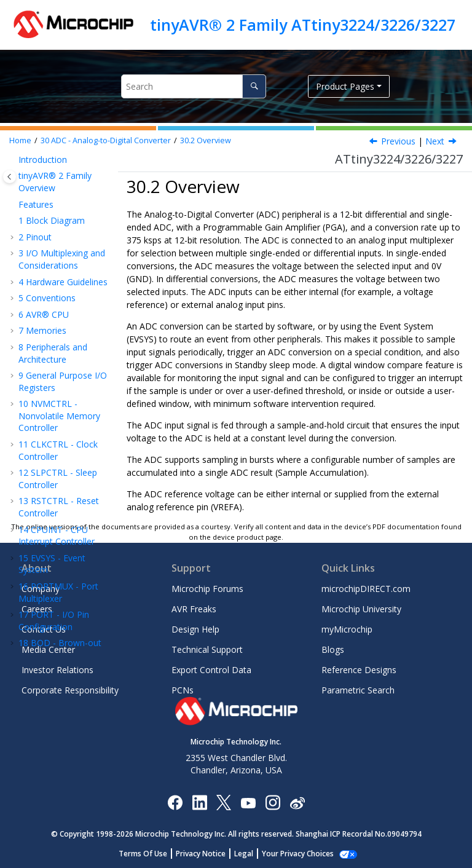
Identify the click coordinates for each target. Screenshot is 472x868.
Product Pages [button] (345, 86)
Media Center (48, 649)
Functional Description (57, 372)
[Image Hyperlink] (248, 803)
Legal (250, 854)
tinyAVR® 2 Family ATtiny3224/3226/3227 (303, 25)
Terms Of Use (150, 854)
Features (54, 276)
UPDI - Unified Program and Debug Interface (59, 463)
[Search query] (194, 86)
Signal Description (60, 344)
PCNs (183, 690)
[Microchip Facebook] (175, 802)
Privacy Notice (207, 854)
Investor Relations (57, 670)
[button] (14, 192)
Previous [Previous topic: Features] (398, 141)
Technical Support (207, 649)
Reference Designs (359, 670)
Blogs (333, 649)
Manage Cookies (298, 854)
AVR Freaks (194, 609)
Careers (37, 609)
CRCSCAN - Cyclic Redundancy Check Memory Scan (59, 163)
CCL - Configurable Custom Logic (62, 198)
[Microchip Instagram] (273, 802)
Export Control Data (211, 670)
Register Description (53, 429)
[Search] (254, 86)
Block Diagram (60, 315)
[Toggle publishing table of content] (10, 177)
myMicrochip (347, 629)
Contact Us (44, 629)
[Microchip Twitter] (224, 802)
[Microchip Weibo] (297, 803)
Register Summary (53, 400)
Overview (206, 140)
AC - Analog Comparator (48, 226)
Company (41, 589)
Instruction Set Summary (53, 498)
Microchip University (361, 609)
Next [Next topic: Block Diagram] (435, 141)
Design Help (195, 629)
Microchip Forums (207, 589)
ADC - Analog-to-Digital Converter (106, 140)
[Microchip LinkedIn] (199, 802)
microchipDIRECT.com (366, 589)
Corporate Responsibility (70, 690)
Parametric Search (358, 690)
